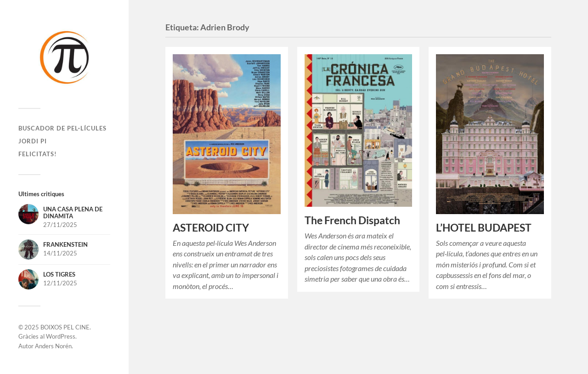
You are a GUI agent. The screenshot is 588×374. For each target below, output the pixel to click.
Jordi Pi (33, 141)
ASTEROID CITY (211, 228)
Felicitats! (38, 154)
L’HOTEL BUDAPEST (484, 228)
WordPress (61, 336)
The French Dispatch (352, 220)
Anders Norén (53, 346)
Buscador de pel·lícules (62, 128)
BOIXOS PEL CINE (65, 327)
